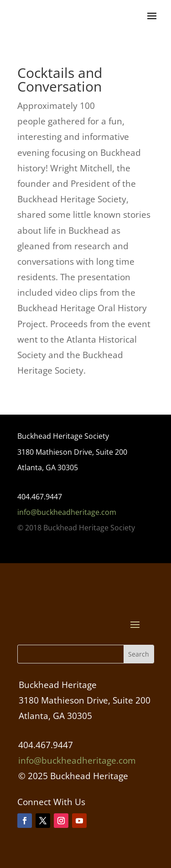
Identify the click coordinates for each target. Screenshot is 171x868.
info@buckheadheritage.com (67, 512)
